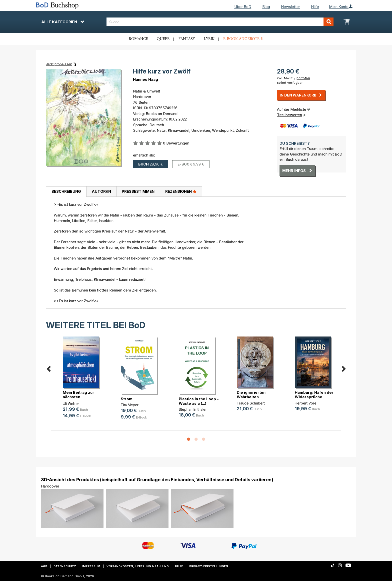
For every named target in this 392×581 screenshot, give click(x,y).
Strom (127, 399)
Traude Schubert (251, 403)
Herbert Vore (306, 403)
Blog (266, 7)
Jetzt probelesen (59, 64)
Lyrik (209, 39)
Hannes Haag (145, 79)
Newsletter (290, 7)
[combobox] (220, 22)
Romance (138, 39)
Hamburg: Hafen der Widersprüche (314, 395)
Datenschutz (65, 566)
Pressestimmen (138, 191)
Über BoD (243, 7)
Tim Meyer (130, 405)
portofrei (303, 78)
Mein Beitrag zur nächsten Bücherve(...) (78, 397)
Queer (163, 39)
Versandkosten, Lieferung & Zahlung (138, 566)
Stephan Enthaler (193, 409)
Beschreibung (66, 191)
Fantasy (187, 39)
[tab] (66, 192)
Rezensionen (181, 191)
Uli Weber (71, 404)
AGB (44, 566)
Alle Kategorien (63, 22)
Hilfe (315, 7)
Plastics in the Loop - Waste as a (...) (199, 401)
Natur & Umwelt (146, 91)
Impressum (91, 566)
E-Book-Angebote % (243, 39)
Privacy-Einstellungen (209, 566)
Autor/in (101, 191)
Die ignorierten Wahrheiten (251, 395)
